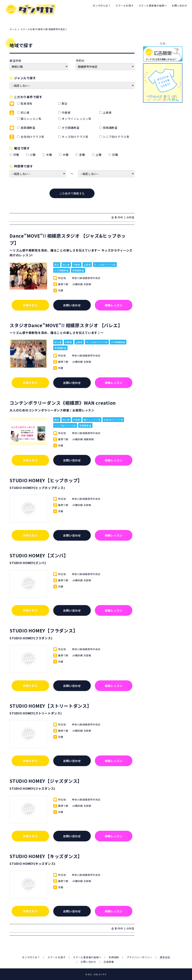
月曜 (17, 155)
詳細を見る (30, 305)
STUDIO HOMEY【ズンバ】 (39, 555)
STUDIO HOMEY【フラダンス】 (44, 630)
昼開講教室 (28, 128)
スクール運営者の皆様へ (153, 6)
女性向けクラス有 (32, 137)
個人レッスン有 (31, 119)
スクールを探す (124, 6)
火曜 (33, 155)
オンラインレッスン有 (76, 119)
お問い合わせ (180, 6)
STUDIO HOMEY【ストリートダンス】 (51, 706)
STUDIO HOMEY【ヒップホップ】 (46, 480)
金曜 (83, 155)
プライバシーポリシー (139, 957)
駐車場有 (27, 103)
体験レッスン (114, 305)
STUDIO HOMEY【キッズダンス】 (46, 856)
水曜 (50, 155)
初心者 (25, 112)
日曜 (116, 155)
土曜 (99, 155)
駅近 (65, 103)
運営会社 (165, 957)
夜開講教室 (110, 128)
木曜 (66, 155)
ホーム (13, 29)
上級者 (107, 112)
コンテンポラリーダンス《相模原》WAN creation (63, 403)
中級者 (66, 112)
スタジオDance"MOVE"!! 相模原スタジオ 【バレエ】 (66, 325)
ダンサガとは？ (102, 6)
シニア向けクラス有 (116, 137)
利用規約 (114, 957)
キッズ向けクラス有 (75, 137)
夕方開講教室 (71, 128)
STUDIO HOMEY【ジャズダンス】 (46, 781)
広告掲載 (109, 962)
